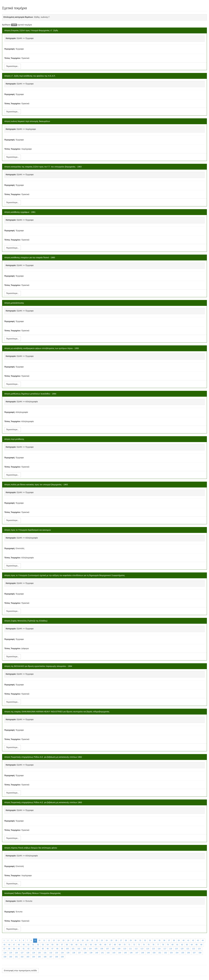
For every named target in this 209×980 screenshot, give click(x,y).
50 (28, 945)
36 (164, 940)
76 (153, 945)
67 (110, 945)
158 (200, 953)
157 (194, 953)
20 (87, 940)
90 (19, 949)
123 (199, 949)
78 (163, 945)
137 (79, 953)
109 (119, 949)
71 (129, 945)
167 (51, 957)
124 (5, 953)
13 (54, 940)
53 (43, 945)
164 (34, 957)
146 (131, 953)
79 (168, 945)
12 (49, 940)
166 (45, 957)
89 (14, 949)
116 (159, 949)
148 (143, 953)
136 (74, 953)
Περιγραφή (9, 49)
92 (28, 949)
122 (193, 949)
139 (91, 953)
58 (67, 945)
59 (72, 945)
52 (38, 945)
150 (154, 953)
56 (57, 945)
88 (9, 949)
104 (90, 949)
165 (39, 957)
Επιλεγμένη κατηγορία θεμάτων (18, 17)
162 (22, 957)
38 (174, 940)
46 (9, 945)
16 (68, 940)
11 (44, 940)
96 (48, 949)
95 (43, 949)
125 (11, 953)
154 (177, 953)
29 (131, 940)
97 (52, 949)
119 (176, 949)
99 (62, 949)
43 (198, 940)
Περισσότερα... (13, 66)
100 (67, 949)
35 (159, 940)
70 (124, 945)
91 (24, 949)
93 (33, 949)
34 (155, 940)
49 (24, 945)
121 (188, 949)
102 (79, 949)
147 (137, 953)
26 (116, 940)
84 (192, 945)
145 (125, 953)
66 (105, 945)
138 (85, 953)
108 (113, 949)
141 (102, 953)
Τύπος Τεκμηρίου (12, 58)
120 (182, 949)
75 (149, 945)
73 (139, 945)
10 (39, 940)
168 (56, 957)
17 (73, 940)
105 (96, 949)
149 (148, 953)
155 (183, 953)
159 (5, 957)
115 (153, 949)
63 (91, 945)
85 (196, 945)
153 (171, 953)
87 (4, 949)
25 (111, 940)
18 (78, 940)
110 (125, 949)
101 (73, 949)
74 (144, 945)
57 (62, 945)
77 (158, 945)
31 (140, 940)
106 (102, 949)
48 (19, 945)
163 (28, 957)
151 (160, 953)
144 (120, 953)
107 (108, 949)
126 (16, 953)
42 (193, 940)
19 (83, 940)
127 (22, 953)
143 (114, 953)
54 (48, 945)
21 (92, 940)
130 (39, 953)
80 (173, 945)
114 (148, 949)
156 (188, 953)
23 (102, 940)
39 (179, 940)
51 (33, 945)
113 (142, 949)
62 (86, 945)
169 (62, 957)
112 (136, 949)
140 (97, 953)
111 (130, 949)
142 (108, 953)
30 (135, 940)
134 (62, 953)
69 (120, 945)
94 (38, 949)
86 (201, 945)
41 (188, 940)
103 (85, 949)
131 (45, 953)
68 (115, 945)
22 (97, 940)
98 (57, 949)
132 (51, 953)
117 (165, 949)
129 (34, 953)
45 (4, 945)
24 (107, 940)
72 (134, 945)
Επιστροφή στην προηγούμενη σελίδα (20, 970)
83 (187, 945)
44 (203, 940)
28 (126, 940)
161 (16, 957)
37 (169, 940)
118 (171, 949)
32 (145, 940)
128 (28, 953)
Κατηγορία (11, 38)
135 (68, 953)
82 (182, 945)
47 (14, 945)
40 (183, 940)
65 (100, 945)
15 (63, 940)
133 (56, 953)
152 (166, 953)
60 (76, 945)
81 (177, 945)
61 (81, 945)
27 (121, 940)
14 (59, 940)
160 (11, 957)
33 (150, 940)
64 (96, 945)
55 (52, 945)
